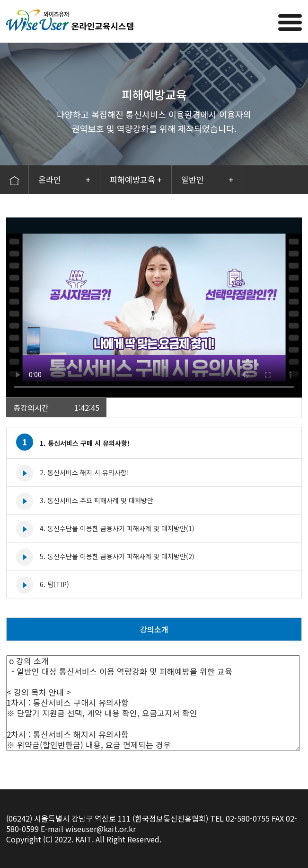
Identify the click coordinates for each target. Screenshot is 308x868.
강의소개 (154, 629)
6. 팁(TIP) (54, 584)
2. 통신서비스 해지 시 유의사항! (84, 472)
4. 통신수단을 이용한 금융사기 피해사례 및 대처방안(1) (117, 528)
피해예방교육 (136, 180)
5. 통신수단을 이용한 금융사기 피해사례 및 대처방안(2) (117, 556)
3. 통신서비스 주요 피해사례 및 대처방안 (97, 500)
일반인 (207, 180)
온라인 (64, 180)
